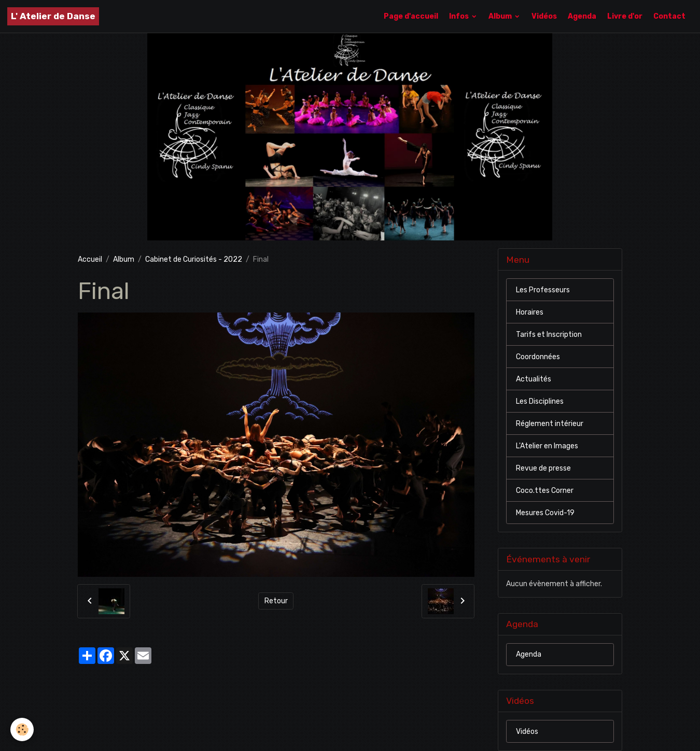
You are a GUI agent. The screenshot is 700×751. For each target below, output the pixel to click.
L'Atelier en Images (547, 446)
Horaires (530, 312)
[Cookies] (22, 729)
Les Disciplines (540, 401)
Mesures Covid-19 (545, 513)
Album (501, 16)
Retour (276, 601)
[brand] (53, 16)
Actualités (534, 379)
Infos (460, 16)
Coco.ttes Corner (545, 491)
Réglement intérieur (550, 424)
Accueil (90, 259)
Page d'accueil (411, 16)
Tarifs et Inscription (549, 335)
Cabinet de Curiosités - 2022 (194, 259)
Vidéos (544, 16)
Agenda (582, 16)
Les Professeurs (543, 290)
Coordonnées (538, 357)
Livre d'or (625, 16)
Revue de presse (543, 468)
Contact (669, 16)
